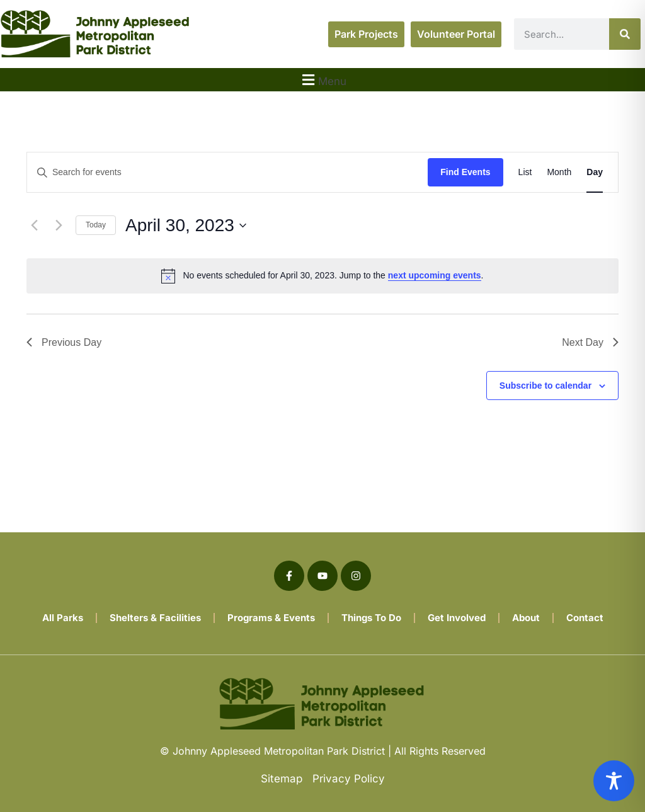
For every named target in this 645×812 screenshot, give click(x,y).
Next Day (590, 342)
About (526, 618)
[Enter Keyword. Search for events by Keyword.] (227, 172)
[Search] (625, 34)
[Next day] (59, 226)
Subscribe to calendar (545, 386)
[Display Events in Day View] (595, 172)
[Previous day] (34, 226)
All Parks (63, 618)
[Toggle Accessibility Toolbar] (614, 781)
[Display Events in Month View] (559, 172)
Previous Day (64, 342)
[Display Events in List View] (525, 172)
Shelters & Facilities (155, 618)
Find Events (465, 172)
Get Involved (457, 618)
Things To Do (371, 618)
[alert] (322, 276)
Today (96, 225)
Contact (585, 618)
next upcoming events (435, 275)
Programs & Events (271, 618)
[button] (322, 80)
